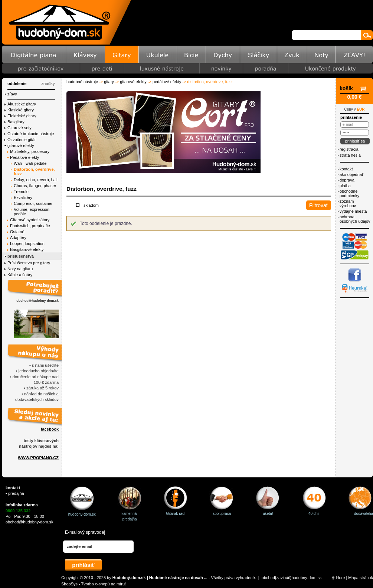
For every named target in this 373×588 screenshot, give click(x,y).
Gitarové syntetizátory (30, 220)
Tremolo (21, 192)
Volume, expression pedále (32, 212)
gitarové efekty (133, 82)
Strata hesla (350, 155)
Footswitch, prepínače (30, 226)
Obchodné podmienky (349, 193)
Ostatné (17, 232)
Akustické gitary (22, 104)
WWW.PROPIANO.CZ (38, 458)
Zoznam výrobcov (348, 203)
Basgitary (16, 122)
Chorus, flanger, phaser (35, 186)
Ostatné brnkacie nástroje (31, 134)
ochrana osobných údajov (355, 219)
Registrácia (349, 149)
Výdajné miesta (353, 211)
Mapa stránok (361, 578)
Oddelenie (17, 84)
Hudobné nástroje (82, 82)
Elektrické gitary (22, 116)
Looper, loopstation (27, 244)
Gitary (109, 82)
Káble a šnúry (20, 275)
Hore (341, 578)
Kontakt (346, 169)
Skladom (91, 205)
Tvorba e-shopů (96, 584)
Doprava (347, 180)
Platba (345, 186)
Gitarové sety (19, 128)
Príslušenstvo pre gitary (29, 263)
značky (48, 84)
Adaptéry (18, 238)
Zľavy (12, 94)
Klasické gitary (21, 110)
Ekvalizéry (23, 197)
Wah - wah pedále (30, 163)
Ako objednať (351, 174)
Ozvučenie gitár (22, 140)
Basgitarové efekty (27, 249)
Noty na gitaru (20, 269)
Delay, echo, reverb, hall (36, 180)
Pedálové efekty (167, 82)
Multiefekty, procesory (30, 151)
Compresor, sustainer (33, 203)
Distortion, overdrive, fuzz (34, 171)
